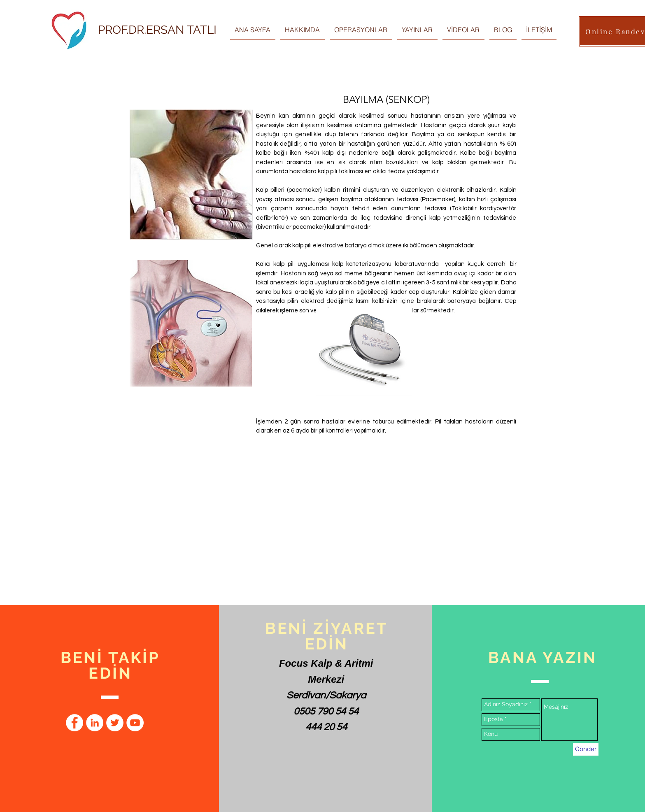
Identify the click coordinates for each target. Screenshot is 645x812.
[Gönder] (586, 749)
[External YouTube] (336, 526)
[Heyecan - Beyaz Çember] (115, 723)
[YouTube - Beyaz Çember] (135, 723)
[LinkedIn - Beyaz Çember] (95, 723)
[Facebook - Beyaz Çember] (75, 723)
